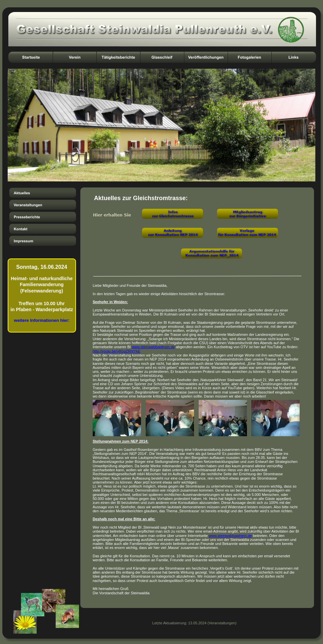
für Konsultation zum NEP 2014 (247, 234)
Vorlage (247, 230)
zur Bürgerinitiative (248, 216)
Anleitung (173, 230)
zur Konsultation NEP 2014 (173, 234)
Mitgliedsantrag (248, 212)
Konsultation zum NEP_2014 (212, 255)
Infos (173, 212)
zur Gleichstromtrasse (173, 216)
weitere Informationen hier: (42, 320)
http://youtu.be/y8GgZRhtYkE (116, 351)
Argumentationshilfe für (212, 251)
